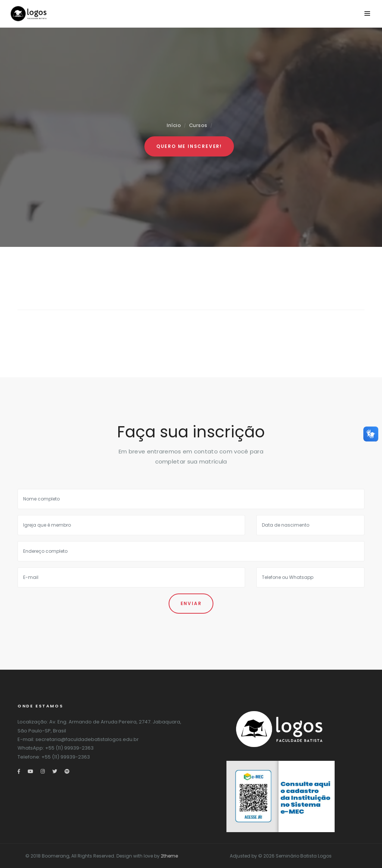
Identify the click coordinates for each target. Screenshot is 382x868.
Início (174, 125)
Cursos (198, 125)
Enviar (191, 603)
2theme (169, 856)
